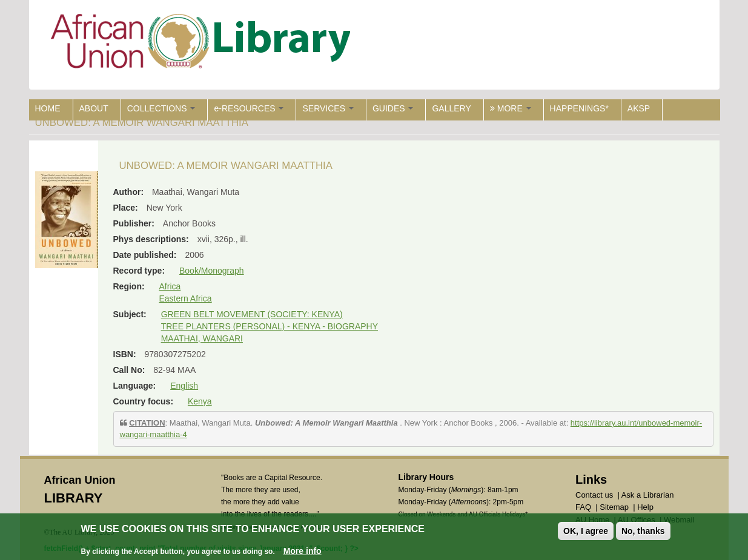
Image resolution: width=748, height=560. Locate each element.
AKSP (639, 108)
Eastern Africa (186, 298)
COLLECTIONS (161, 108)
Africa (170, 286)
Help (645, 507)
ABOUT (94, 108)
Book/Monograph (212, 271)
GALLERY (451, 108)
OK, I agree (586, 532)
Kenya (200, 401)
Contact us (594, 495)
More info (303, 552)
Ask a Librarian (648, 495)
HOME (48, 108)
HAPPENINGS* (579, 108)
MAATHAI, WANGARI (202, 338)
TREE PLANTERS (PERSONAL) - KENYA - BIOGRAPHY (270, 326)
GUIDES (393, 108)
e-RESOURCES (249, 108)
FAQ (583, 507)
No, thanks (643, 532)
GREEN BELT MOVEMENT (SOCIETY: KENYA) (252, 314)
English (184, 386)
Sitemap (614, 507)
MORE (511, 108)
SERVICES (328, 108)
